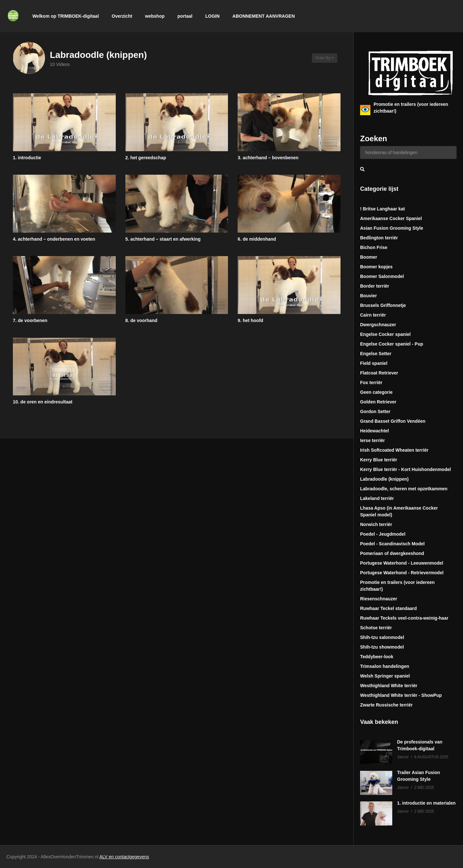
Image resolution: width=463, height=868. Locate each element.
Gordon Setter (375, 411)
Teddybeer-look (377, 657)
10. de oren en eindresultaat (43, 402)
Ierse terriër (372, 440)
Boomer (369, 257)
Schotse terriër (376, 628)
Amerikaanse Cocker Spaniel (391, 218)
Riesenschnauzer (379, 599)
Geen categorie (376, 392)
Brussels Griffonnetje (383, 305)
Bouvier (368, 296)
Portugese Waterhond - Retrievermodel (402, 573)
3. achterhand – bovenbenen (268, 158)
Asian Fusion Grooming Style (392, 228)
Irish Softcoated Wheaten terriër (394, 450)
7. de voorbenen (30, 320)
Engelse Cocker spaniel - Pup (392, 344)
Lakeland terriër (377, 498)
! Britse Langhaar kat (382, 209)
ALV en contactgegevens (124, 857)
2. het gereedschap (146, 158)
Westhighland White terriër (389, 686)
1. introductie (27, 158)
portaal (185, 16)
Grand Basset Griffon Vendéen (393, 421)
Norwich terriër (376, 524)
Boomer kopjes (376, 267)
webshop (155, 16)
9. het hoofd (250, 320)
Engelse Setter (376, 354)
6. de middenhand (257, 239)
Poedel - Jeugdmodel (383, 534)
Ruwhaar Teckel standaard (388, 608)
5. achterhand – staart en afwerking (163, 239)
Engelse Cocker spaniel (385, 334)
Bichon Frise (374, 247)
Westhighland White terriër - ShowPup (401, 695)
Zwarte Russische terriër (386, 705)
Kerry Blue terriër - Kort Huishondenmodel (405, 469)
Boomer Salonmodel (382, 276)
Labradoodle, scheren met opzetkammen (404, 489)
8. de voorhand (141, 320)
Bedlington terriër (379, 238)
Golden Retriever (378, 402)
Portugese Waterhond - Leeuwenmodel (402, 563)
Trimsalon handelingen (385, 666)
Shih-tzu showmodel (382, 647)
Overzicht (122, 16)
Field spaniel (374, 363)
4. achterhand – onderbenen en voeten (54, 239)
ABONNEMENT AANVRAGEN (264, 16)
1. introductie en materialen (426, 803)
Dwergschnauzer (378, 325)
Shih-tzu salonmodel (382, 637)
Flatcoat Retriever (379, 373)
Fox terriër (371, 383)
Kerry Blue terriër (379, 460)
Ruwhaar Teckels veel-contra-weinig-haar (404, 618)
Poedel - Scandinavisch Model (392, 544)
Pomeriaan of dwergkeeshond (392, 553)
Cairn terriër (373, 315)
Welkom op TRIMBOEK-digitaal (66, 16)
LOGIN (212, 16)
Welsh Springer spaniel (385, 676)
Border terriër (375, 286)
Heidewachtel (374, 431)
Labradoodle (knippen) (384, 479)
